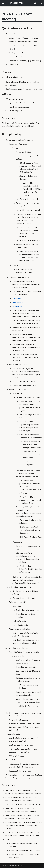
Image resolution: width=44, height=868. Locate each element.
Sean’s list (17, 298)
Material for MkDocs (16, 865)
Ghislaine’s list (18, 302)
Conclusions (17, 306)
